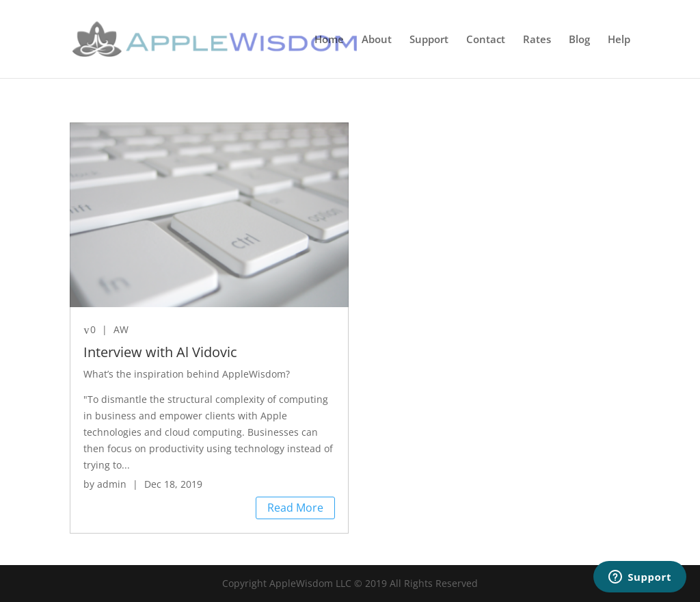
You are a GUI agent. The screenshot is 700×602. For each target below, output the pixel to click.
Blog (579, 40)
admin (112, 484)
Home (329, 40)
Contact (486, 40)
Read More (295, 508)
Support (429, 40)
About (377, 40)
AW (121, 329)
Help (619, 40)
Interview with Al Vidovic (160, 352)
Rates (537, 40)
